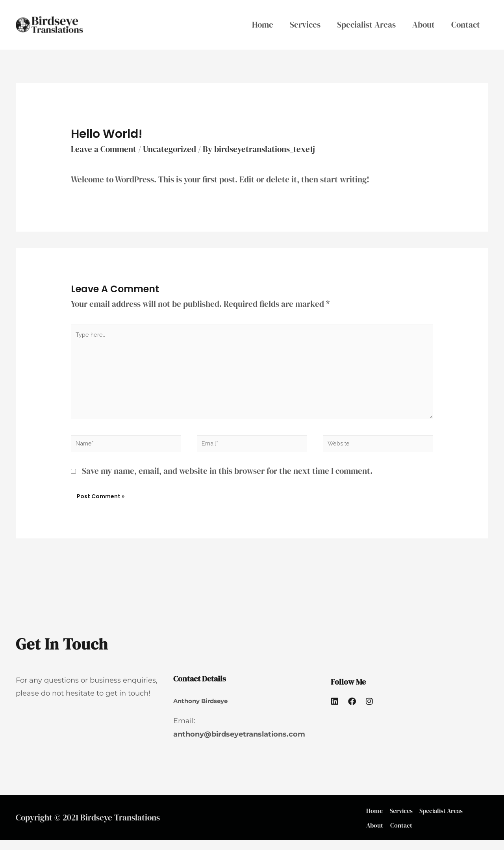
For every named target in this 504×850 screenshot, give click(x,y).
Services (305, 25)
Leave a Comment (104, 149)
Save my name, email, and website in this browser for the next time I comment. (227, 474)
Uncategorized (170, 149)
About (423, 25)
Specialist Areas (366, 25)
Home (263, 25)
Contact (466, 25)
